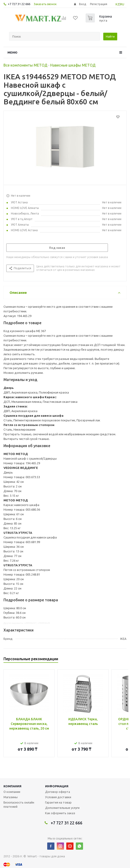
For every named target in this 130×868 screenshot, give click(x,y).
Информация (57, 786)
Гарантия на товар (58, 802)
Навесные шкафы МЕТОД (73, 65)
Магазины (11, 797)
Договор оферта (58, 792)
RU (122, 4)
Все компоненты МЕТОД (25, 65)
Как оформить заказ (60, 813)
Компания (12, 786)
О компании (12, 792)
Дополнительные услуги (62, 808)
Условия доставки (58, 797)
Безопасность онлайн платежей (19, 804)
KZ (118, 4)
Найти (110, 36)
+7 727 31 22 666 (19, 4)
